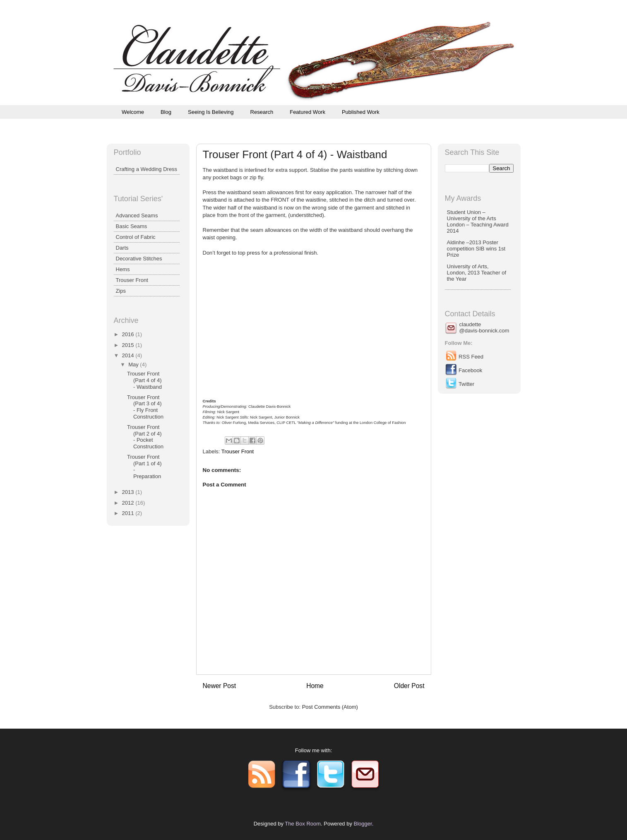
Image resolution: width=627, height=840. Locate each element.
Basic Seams (132, 226)
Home (315, 686)
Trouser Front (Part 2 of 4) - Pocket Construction (145, 437)
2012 (129, 503)
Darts (122, 248)
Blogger (363, 824)
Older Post (409, 686)
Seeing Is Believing (211, 112)
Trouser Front (238, 451)
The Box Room (303, 824)
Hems (123, 269)
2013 (129, 492)
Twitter (460, 384)
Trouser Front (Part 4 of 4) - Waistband (144, 380)
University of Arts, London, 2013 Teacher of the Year (477, 273)
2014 (129, 355)
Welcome (133, 112)
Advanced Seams (137, 215)
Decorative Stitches (139, 259)
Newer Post (220, 686)
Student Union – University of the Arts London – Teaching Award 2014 (478, 221)
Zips (121, 291)
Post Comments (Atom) (330, 707)
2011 (129, 513)
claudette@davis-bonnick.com (484, 327)
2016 (129, 334)
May (134, 365)
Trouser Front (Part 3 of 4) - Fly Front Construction (145, 407)
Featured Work (307, 112)
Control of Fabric (136, 237)
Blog (166, 112)
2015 (129, 345)
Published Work (361, 112)
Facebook (464, 370)
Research (262, 112)
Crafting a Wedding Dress (147, 169)
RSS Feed (464, 357)
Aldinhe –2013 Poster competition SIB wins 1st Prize (476, 249)
